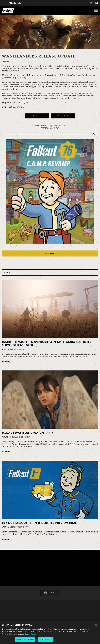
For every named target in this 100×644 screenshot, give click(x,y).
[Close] (96, 625)
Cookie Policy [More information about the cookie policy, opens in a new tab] (30, 634)
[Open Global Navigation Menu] (4, 3)
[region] (50, 632)
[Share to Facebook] (63, 116)
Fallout (8, 11)
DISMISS (46, 639)
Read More (6, 362)
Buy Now (50, 253)
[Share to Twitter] (37, 116)
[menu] (96, 10)
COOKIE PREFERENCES (25, 639)
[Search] (91, 3)
